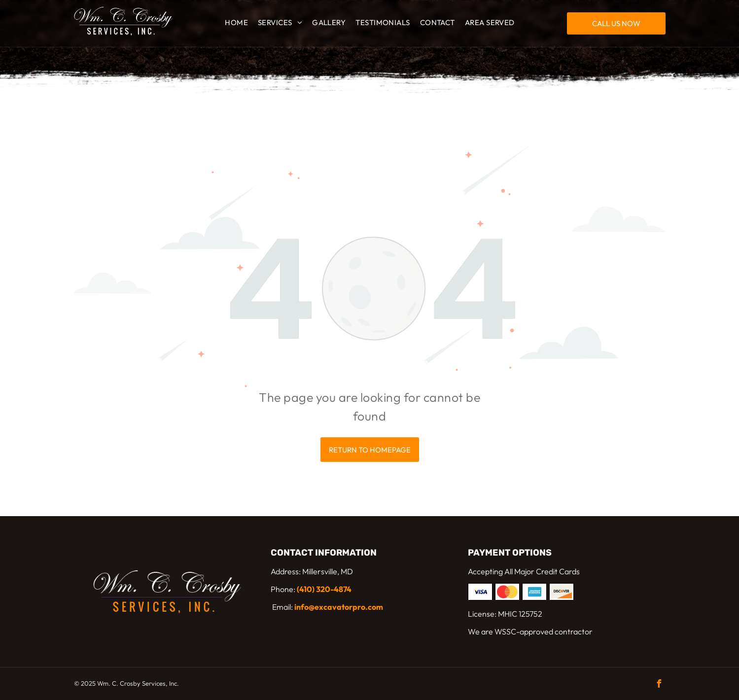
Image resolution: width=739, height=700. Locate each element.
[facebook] (659, 685)
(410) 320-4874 (324, 589)
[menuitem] (236, 23)
